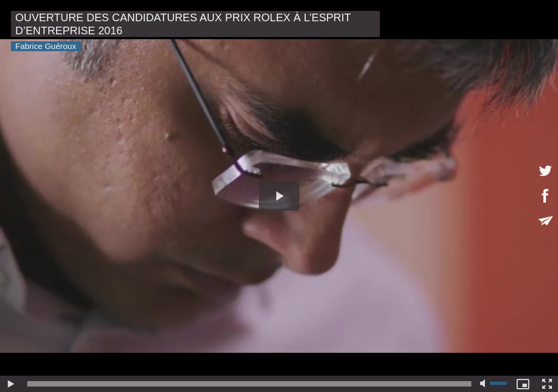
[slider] (249, 384)
